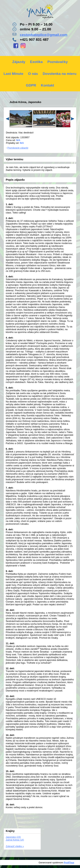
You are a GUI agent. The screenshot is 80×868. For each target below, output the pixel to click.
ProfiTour (69, 863)
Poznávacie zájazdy (18, 148)
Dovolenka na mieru (59, 74)
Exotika (36, 62)
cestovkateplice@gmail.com (44, 35)
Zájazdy (19, 62)
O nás (33, 74)
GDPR (31, 85)
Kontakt (47, 85)
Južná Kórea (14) (15, 840)
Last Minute (13, 74)
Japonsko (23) (13, 837)
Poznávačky (58, 62)
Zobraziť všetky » (15, 846)
